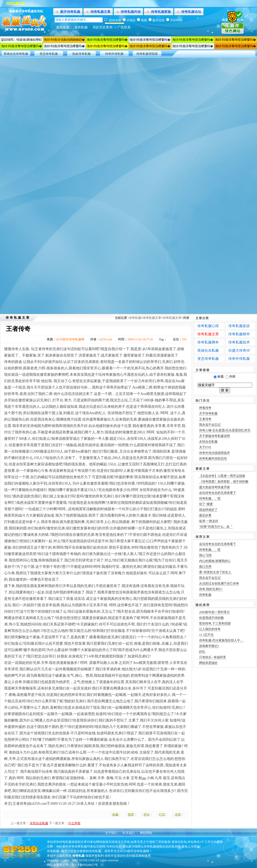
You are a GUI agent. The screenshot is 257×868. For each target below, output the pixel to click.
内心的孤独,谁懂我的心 (215, 561)
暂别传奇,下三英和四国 (215, 623)
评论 (147, 814)
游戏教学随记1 (209, 646)
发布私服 (81, 27)
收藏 (115, 814)
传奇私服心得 (208, 326)
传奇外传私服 (114, 54)
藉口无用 (205, 567)
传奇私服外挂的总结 (213, 458)
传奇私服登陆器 (147, 54)
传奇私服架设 (239, 326)
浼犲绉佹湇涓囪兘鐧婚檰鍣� (64, 40)
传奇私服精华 (239, 334)
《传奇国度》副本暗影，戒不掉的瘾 (224, 482)
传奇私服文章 (100, 12)
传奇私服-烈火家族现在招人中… (221, 640)
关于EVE (205, 447)
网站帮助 (146, 833)
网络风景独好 (208, 663)
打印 (162, 814)
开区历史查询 (102, 27)
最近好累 (205, 515)
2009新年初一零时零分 (214, 612)
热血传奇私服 (81, 54)
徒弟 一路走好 (209, 521)
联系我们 (129, 833)
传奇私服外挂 (131, 12)
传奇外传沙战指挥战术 (214, 453)
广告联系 (124, 27)
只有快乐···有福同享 (213, 657)
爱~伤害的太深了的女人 (215, 572)
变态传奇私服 (49, 54)
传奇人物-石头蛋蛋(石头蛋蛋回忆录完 (225, 430)
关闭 (178, 814)
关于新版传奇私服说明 (214, 436)
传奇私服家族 (161, 12)
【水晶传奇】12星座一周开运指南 (222, 476)
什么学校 (74, 823)
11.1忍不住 (206, 635)
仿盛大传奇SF (239, 351)
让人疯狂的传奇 (210, 629)
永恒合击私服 (39, 823)
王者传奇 (205, 419)
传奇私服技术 (239, 342)
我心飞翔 (205, 555)
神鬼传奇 (205, 408)
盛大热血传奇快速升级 (214, 487)
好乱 (202, 652)
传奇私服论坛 (191, 12)
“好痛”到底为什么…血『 (216, 527)
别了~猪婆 (206, 504)
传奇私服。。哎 (210, 498)
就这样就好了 (208, 510)
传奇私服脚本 (208, 342)
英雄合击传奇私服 (16, 54)
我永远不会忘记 (210, 425)
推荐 (131, 814)
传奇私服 (135, 318)
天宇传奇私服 (208, 413)
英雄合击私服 (208, 351)
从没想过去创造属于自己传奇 (219, 583)
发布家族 (63, 27)
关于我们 (111, 833)
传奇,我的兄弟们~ (211, 589)
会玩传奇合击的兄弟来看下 (218, 493)
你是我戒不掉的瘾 (211, 618)
